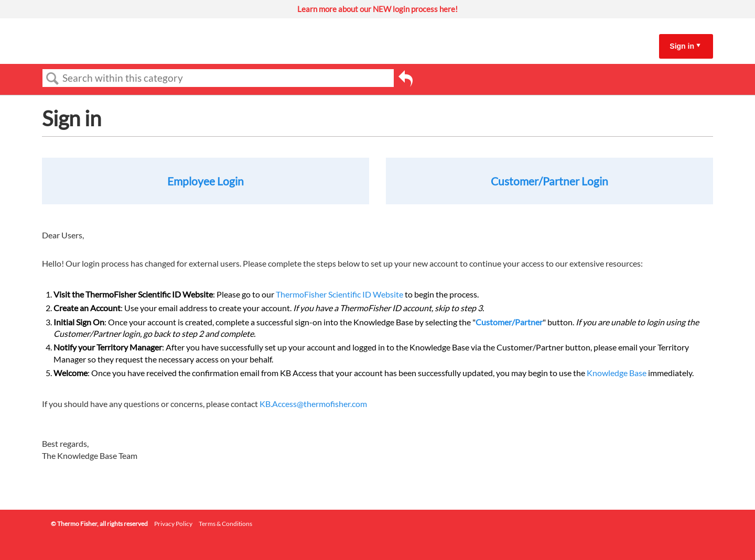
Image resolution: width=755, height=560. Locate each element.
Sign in (682, 46)
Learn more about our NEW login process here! (377, 9)
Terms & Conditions (225, 524)
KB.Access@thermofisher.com (313, 404)
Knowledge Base (617, 373)
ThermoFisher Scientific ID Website (339, 294)
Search (52, 79)
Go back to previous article (406, 80)
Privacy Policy (173, 524)
